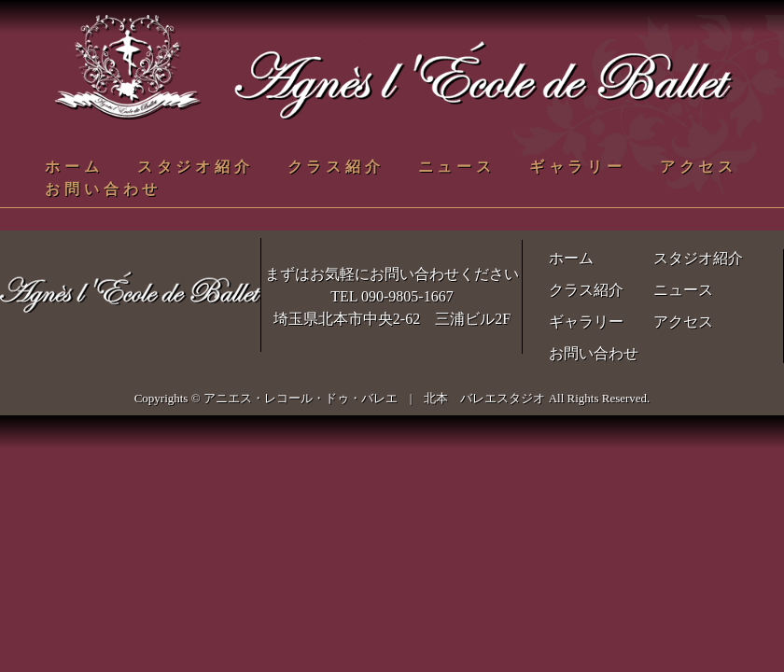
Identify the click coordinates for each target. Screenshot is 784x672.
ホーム (74, 167)
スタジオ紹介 (196, 167)
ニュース (457, 167)
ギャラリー (578, 167)
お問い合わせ (103, 189)
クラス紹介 (336, 167)
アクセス (699, 167)
